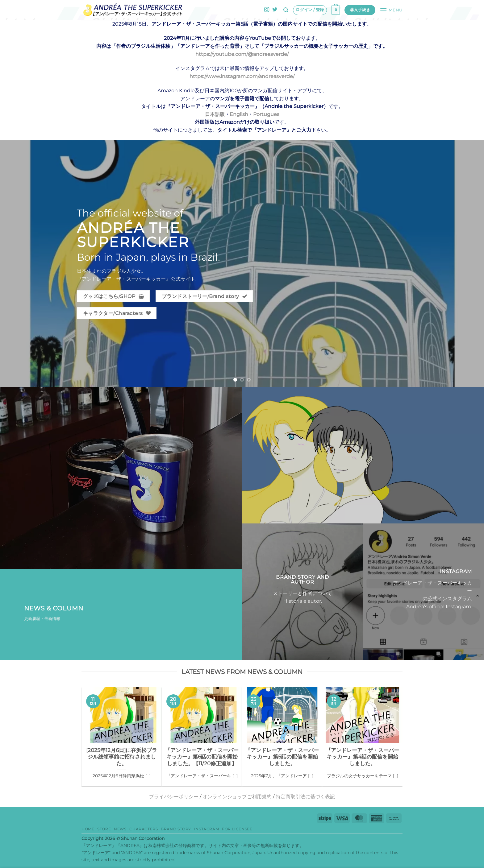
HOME (88, 829)
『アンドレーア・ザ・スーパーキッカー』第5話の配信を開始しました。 (282, 757)
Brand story (176, 829)
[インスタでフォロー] (267, 10)
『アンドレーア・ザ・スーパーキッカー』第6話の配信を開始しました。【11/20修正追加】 (202, 757)
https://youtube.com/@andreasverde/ (242, 54)
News (120, 829)
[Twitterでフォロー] (275, 10)
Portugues (266, 114)
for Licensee (237, 829)
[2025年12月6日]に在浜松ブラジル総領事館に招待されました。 (122, 757)
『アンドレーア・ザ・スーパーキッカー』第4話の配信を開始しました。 (362, 757)
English (239, 114)
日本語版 (215, 114)
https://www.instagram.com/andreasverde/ (242, 76)
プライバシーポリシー (174, 797)
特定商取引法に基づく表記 (305, 797)
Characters (144, 829)
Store (104, 829)
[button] (286, 10)
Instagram (207, 829)
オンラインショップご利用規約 (237, 797)
